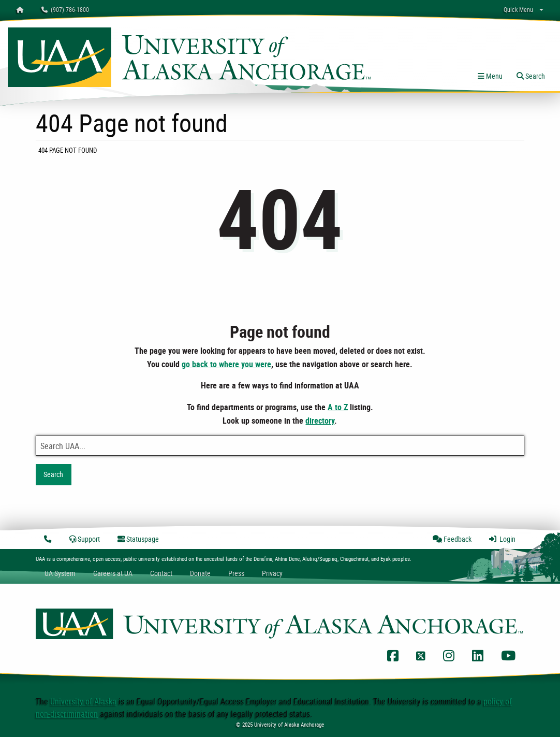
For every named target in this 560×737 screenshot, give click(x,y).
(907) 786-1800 (65, 9)
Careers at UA (113, 573)
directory (320, 421)
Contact (161, 573)
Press (236, 573)
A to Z (338, 407)
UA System (60, 573)
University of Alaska (83, 701)
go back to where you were (226, 364)
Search (53, 474)
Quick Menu (518, 9)
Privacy (272, 573)
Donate (200, 573)
